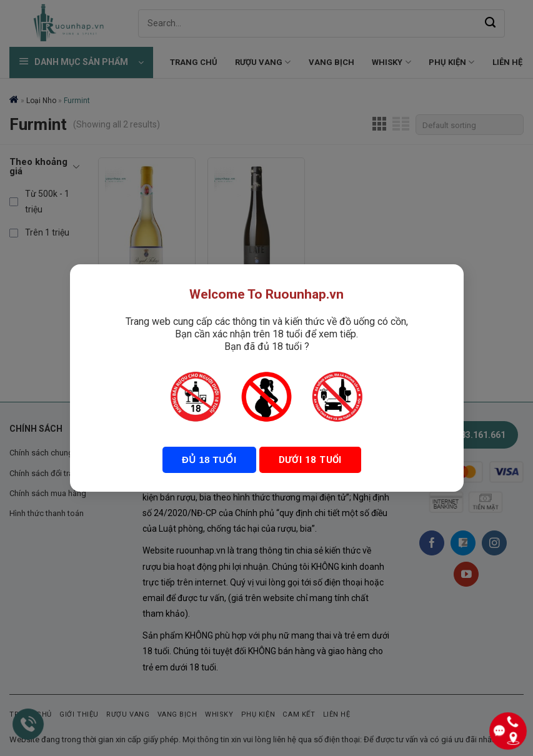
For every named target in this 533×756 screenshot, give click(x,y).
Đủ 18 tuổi (210, 460)
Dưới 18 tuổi (308, 460)
